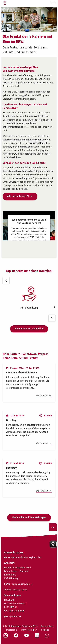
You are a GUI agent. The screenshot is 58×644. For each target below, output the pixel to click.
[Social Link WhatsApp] (48, 637)
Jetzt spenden (11, 616)
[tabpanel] (29, 298)
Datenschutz (47, 626)
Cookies (45, 630)
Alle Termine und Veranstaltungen (29, 517)
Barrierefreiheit (29, 630)
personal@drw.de (21, 584)
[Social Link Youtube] (27, 637)
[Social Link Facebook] (17, 637)
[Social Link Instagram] (6, 637)
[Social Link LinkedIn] (38, 637)
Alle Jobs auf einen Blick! (20, 196)
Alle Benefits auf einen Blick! (29, 329)
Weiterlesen (42, 396)
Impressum (12, 630)
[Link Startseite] (5, 3)
